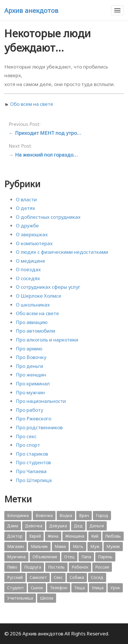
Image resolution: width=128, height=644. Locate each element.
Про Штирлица (34, 480)
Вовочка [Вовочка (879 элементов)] (44, 515)
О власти (26, 199)
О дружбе (27, 226)
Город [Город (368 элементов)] (102, 515)
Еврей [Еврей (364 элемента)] (35, 536)
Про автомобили (36, 331)
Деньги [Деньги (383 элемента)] (97, 526)
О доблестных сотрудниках (48, 217)
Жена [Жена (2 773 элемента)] (53, 536)
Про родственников (39, 427)
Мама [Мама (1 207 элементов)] (60, 546)
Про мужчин (30, 392)
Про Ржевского (34, 418)
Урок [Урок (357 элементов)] (115, 588)
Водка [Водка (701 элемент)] (66, 515)
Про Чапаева (31, 471)
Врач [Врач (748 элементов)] (84, 515)
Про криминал (33, 384)
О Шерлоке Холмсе (39, 296)
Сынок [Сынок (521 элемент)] (37, 588)
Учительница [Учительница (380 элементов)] (20, 598)
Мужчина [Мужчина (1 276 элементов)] (16, 557)
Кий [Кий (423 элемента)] (95, 536)
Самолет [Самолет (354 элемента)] (38, 577)
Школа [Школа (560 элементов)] (47, 598)
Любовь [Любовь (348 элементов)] (113, 536)
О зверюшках (32, 234)
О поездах (28, 269)
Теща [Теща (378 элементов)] (80, 588)
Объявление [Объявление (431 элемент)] (45, 557)
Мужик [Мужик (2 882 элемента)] (113, 546)
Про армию (29, 349)
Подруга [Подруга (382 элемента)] (33, 567)
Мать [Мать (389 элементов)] (78, 546)
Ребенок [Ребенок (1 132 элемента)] (80, 567)
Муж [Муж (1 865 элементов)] (95, 546)
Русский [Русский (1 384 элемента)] (15, 577)
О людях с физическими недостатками (62, 252)
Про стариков (32, 454)
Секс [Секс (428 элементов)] (58, 577)
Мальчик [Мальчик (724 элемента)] (39, 546)
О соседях (28, 278)
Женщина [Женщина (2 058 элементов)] (75, 536)
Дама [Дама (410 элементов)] (13, 526)
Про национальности (41, 401)
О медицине (30, 261)
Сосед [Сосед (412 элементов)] (97, 577)
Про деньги (29, 366)
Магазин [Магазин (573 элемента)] (16, 546)
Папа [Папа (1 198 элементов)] (86, 557)
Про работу (29, 410)
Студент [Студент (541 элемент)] (16, 588)
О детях (25, 208)
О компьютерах (34, 243)
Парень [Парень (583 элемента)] (105, 557)
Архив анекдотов (31, 10)
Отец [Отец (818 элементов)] (69, 557)
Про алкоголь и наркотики (47, 340)
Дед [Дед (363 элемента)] (78, 526)
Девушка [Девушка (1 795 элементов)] (58, 526)
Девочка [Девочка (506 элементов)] (34, 526)
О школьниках (33, 305)
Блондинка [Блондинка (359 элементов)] (18, 515)
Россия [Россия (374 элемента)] (102, 567)
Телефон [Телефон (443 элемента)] (59, 588)
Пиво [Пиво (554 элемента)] (12, 567)
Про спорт (28, 445)
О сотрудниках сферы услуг (48, 287)
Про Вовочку (31, 357)
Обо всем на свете (32, 104)
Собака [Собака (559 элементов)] (77, 577)
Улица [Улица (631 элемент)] (98, 588)
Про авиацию (32, 322)
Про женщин (31, 375)
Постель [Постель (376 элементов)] (56, 567)
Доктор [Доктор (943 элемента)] (15, 536)
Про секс (26, 436)
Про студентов (33, 462)
